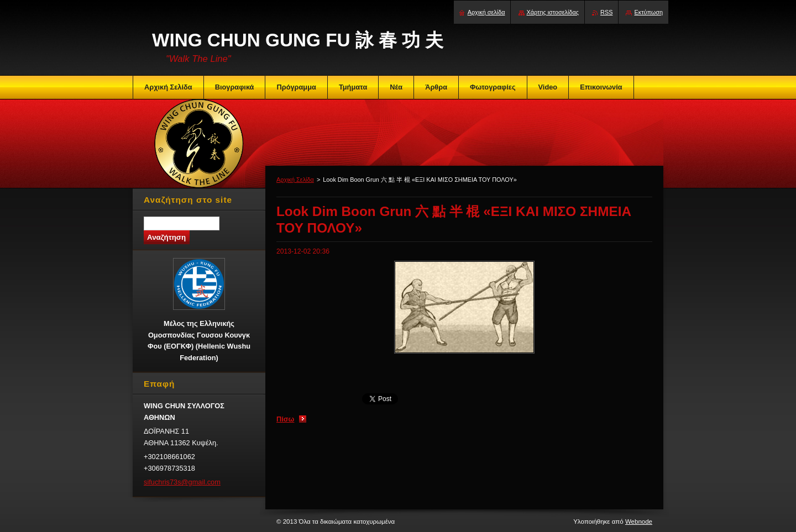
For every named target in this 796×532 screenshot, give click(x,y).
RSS (606, 12)
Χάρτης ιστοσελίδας (553, 12)
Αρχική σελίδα (486, 12)
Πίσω (285, 419)
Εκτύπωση (648, 12)
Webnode (639, 522)
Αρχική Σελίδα (295, 180)
